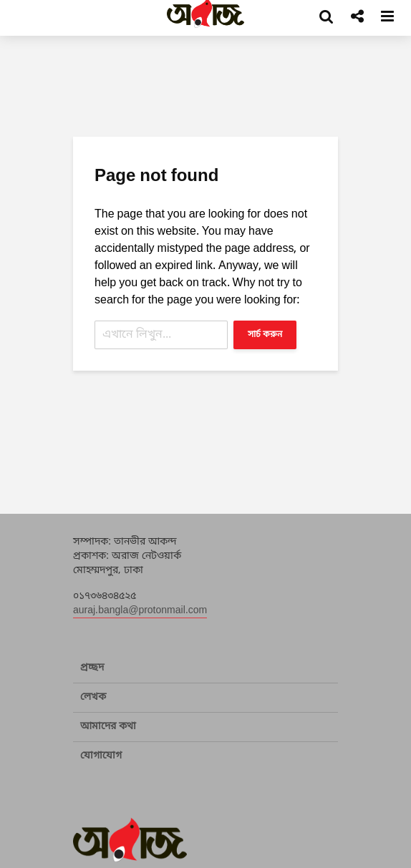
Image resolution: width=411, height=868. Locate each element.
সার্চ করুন (265, 335)
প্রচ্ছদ (92, 668)
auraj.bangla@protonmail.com (140, 611)
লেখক (93, 697)
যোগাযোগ (101, 756)
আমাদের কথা (108, 727)
